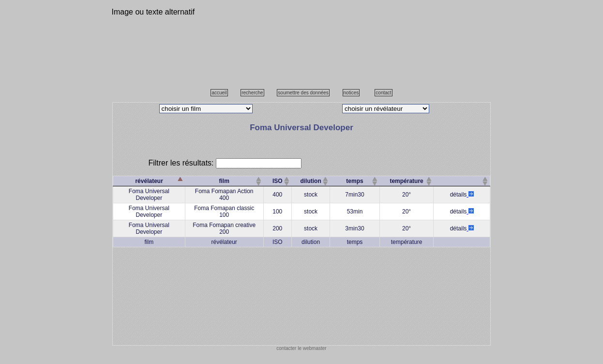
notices (351, 93)
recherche (252, 93)
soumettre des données (303, 93)
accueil (219, 93)
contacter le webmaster (301, 348)
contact (383, 93)
